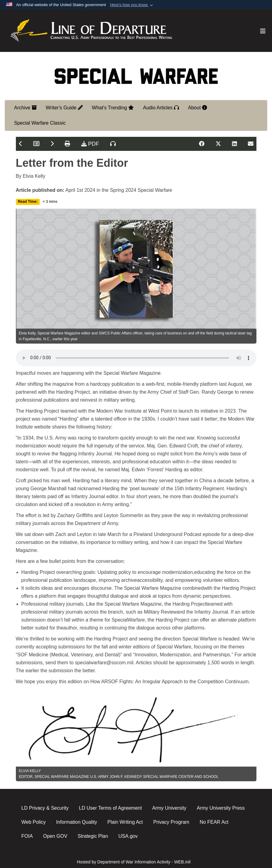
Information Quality (77, 822)
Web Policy (34, 822)
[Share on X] (218, 144)
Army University (169, 808)
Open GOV (55, 836)
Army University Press (221, 808)
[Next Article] (52, 144)
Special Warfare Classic (40, 123)
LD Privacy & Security (45, 808)
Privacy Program (171, 822)
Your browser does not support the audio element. (136, 358)
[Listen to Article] (113, 144)
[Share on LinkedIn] (234, 144)
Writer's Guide (64, 108)
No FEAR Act (214, 822)
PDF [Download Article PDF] (90, 144)
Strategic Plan (93, 836)
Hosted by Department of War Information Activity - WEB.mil (134, 862)
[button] (132, 5)
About (198, 108)
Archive (25, 108)
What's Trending (113, 108)
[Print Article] (67, 144)
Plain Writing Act (125, 822)
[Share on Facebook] (202, 144)
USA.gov (128, 836)
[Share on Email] (251, 144)
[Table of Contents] (36, 144)
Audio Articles (161, 108)
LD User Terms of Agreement (111, 808)
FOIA (27, 836)
